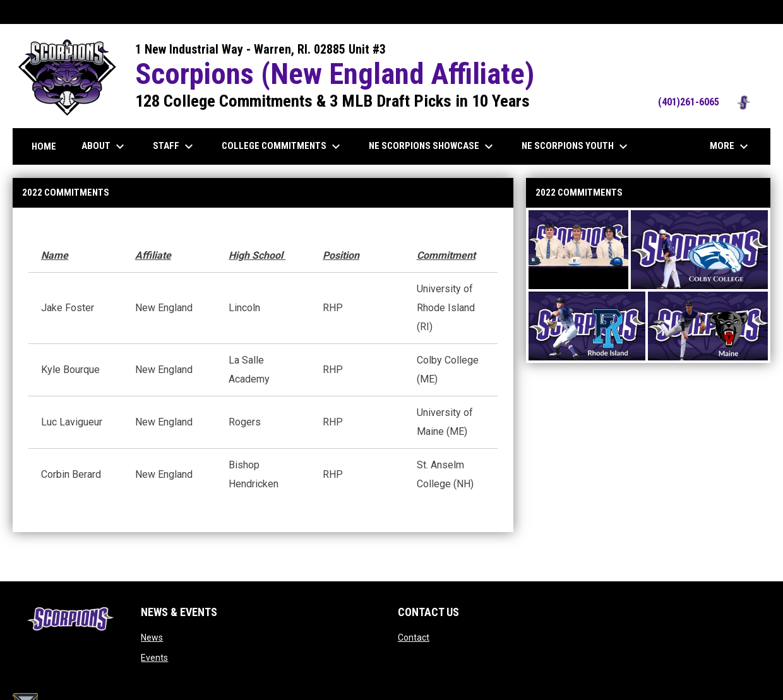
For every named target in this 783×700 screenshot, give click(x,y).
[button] (578, 250)
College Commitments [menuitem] (283, 146)
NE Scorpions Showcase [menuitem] (433, 146)
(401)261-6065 (708, 102)
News (152, 638)
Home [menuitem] (44, 146)
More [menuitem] (731, 146)
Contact (414, 638)
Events (154, 658)
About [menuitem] (105, 146)
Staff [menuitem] (175, 146)
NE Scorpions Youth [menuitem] (576, 146)
